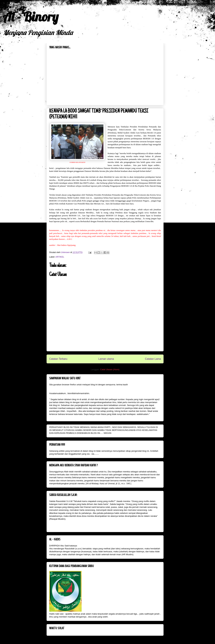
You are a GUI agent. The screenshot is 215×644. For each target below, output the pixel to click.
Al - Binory (31, 17)
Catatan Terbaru (58, 359)
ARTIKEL (60, 257)
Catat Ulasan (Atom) (110, 369)
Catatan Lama (153, 359)
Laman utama (106, 359)
